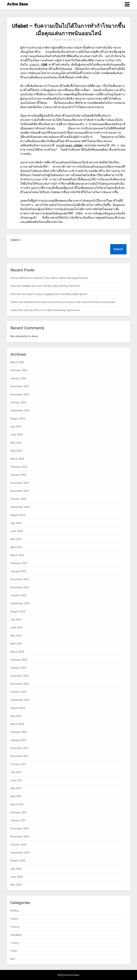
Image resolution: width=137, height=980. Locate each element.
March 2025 (17, 459)
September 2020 (20, 853)
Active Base (17, 4)
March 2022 (17, 724)
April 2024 (16, 547)
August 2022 (18, 708)
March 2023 (17, 652)
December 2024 (20, 483)
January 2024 (18, 571)
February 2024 (19, 563)
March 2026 (17, 362)
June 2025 (17, 435)
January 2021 (18, 820)
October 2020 (18, 845)
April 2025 (16, 451)
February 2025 (19, 467)
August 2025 (18, 419)
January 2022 (18, 740)
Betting (15, 911)
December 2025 (20, 386)
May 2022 (16, 716)
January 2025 (18, 475)
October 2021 (18, 764)
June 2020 (17, 877)
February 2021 (19, 812)
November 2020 (20, 837)
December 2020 (20, 829)
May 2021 (16, 788)
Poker (14, 951)
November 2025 (20, 395)
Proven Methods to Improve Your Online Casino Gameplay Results (49, 278)
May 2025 (16, 443)
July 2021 (16, 772)
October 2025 (18, 402)
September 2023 (20, 603)
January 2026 (18, 378)
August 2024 (18, 515)
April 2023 (16, 644)
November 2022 (20, 684)
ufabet (69, 145)
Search (15, 240)
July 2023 (16, 619)
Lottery (15, 943)
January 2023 (18, 668)
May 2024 (16, 539)
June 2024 (17, 531)
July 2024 (16, 523)
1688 (38, 65)
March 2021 (17, 804)
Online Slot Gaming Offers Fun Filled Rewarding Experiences (45, 310)
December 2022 (20, 676)
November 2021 (20, 756)
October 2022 (18, 692)
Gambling (16, 935)
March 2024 (17, 555)
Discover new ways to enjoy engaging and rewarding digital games (49, 294)
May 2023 (16, 636)
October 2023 (18, 595)
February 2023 (19, 660)
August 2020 (18, 861)
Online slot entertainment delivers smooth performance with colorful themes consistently (63, 302)
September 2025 (20, 410)
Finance (15, 927)
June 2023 (17, 627)
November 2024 (20, 491)
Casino (15, 919)
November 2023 (20, 587)
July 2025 (16, 427)
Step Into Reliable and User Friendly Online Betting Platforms (45, 286)
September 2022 (20, 700)
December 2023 (20, 579)
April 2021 (16, 796)
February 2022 (19, 732)
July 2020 (16, 869)
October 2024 (18, 499)
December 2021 (20, 748)
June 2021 (17, 780)
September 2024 (20, 507)
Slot (13, 959)
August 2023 (18, 612)
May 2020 (16, 885)
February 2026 (19, 370)
